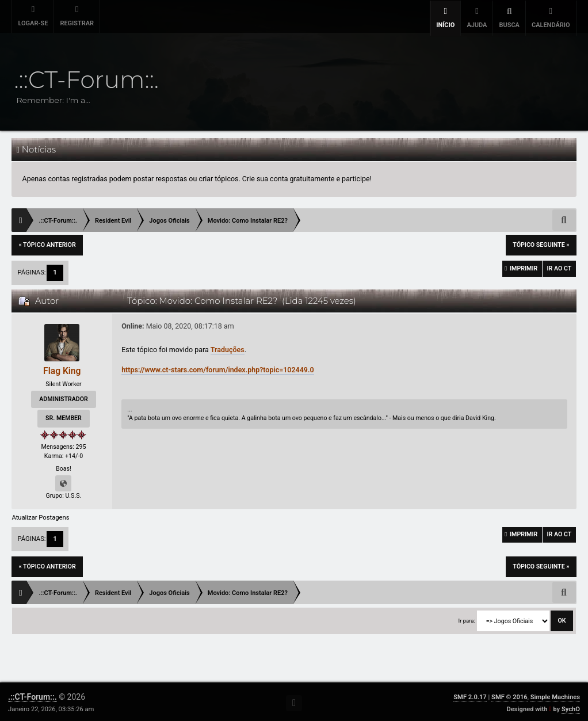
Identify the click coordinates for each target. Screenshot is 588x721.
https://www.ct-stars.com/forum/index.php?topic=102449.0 (218, 367)
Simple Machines (555, 695)
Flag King (62, 369)
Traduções (228, 347)
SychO (571, 707)
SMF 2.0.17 (470, 695)
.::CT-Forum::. (33, 695)
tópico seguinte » (541, 243)
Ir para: (467, 618)
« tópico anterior (47, 243)
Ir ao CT (557, 268)
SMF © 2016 (509, 695)
